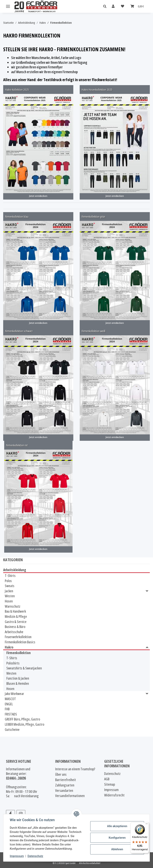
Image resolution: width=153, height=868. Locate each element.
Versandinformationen (70, 796)
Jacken (9, 591)
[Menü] (147, 825)
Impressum (17, 856)
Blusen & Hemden (18, 683)
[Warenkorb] (137, 6)
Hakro (9, 647)
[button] (106, 6)
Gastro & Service (16, 622)
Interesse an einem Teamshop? (75, 769)
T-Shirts (10, 576)
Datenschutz (35, 856)
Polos (8, 581)
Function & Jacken (18, 678)
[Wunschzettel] (123, 6)
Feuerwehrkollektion (18, 637)
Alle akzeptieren (117, 826)
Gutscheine (12, 729)
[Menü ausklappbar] (8, 6)
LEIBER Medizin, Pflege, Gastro (25, 724)
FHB (7, 709)
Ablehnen (117, 849)
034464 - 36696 (16, 778)
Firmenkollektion (19, 653)
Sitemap (110, 784)
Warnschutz (13, 606)
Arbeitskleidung (15, 570)
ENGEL (9, 704)
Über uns (61, 774)
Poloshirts (13, 663)
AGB (107, 779)
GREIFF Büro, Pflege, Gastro (22, 719)
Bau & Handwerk (15, 611)
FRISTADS (11, 714)
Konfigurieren (117, 838)
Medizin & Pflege (16, 616)
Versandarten (64, 791)
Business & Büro (15, 627)
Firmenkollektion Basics (20, 642)
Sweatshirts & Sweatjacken (24, 668)
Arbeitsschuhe (14, 632)
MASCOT (10, 699)
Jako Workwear (14, 694)
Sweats (10, 586)
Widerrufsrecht (114, 795)
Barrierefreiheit (66, 780)
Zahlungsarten (65, 785)
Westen (10, 596)
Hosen (9, 601)
